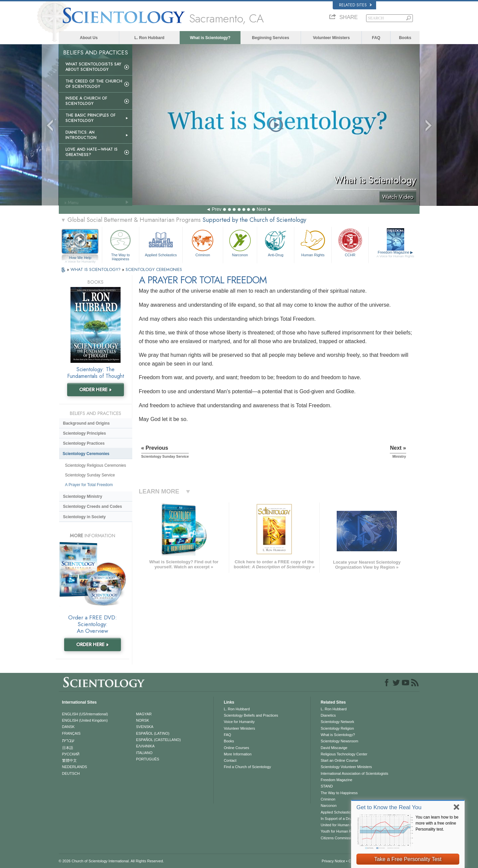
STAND (327, 786)
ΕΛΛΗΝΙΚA (145, 746)
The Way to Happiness (121, 244)
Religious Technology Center (344, 754)
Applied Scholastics (161, 242)
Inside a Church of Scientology (86, 101)
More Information (238, 754)
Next (261, 209)
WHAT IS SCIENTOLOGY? (96, 269)
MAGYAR (144, 714)
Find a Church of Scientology (247, 767)
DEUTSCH (71, 773)
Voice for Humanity (239, 722)
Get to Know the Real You (389, 807)
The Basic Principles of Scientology (91, 118)
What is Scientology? (210, 38)
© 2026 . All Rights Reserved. (111, 861)
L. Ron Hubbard (149, 38)
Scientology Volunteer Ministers (346, 767)
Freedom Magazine (395, 254)
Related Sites (355, 5)
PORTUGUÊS (147, 759)
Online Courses (236, 748)
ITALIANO (144, 753)
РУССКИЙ (71, 754)
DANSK (68, 727)
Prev (217, 209)
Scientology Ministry (83, 496)
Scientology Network (337, 722)
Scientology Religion (337, 728)
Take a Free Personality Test (408, 859)
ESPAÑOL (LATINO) (153, 733)
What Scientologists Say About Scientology (93, 67)
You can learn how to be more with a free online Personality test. (437, 823)
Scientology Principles (85, 433)
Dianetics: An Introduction (81, 135)
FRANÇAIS (71, 733)
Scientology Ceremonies (86, 454)
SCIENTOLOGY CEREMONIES (154, 269)
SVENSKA (145, 727)
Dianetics (328, 715)
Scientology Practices (84, 443)
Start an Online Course (339, 760)
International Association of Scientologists (354, 773)
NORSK (142, 720)
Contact (230, 760)
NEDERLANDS (75, 767)
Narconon (240, 242)
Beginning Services (270, 38)
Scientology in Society (85, 517)
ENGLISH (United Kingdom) (85, 720)
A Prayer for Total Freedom (89, 485)
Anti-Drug (276, 242)
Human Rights (313, 242)
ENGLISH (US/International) (85, 714)
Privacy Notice (333, 861)
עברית (68, 740)
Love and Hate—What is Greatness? (92, 152)
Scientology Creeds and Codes (93, 507)
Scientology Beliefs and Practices (251, 715)
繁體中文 (69, 760)
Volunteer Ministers (331, 38)
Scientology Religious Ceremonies (96, 465)
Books (405, 38)
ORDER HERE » (95, 390)
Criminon (203, 242)
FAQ (376, 38)
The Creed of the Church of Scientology (94, 84)
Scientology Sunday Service (90, 475)
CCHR (350, 242)
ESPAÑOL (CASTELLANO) (158, 740)
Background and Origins (87, 423)
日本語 (68, 748)
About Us (89, 38)
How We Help (80, 258)
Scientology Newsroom (340, 741)
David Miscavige (334, 748)
